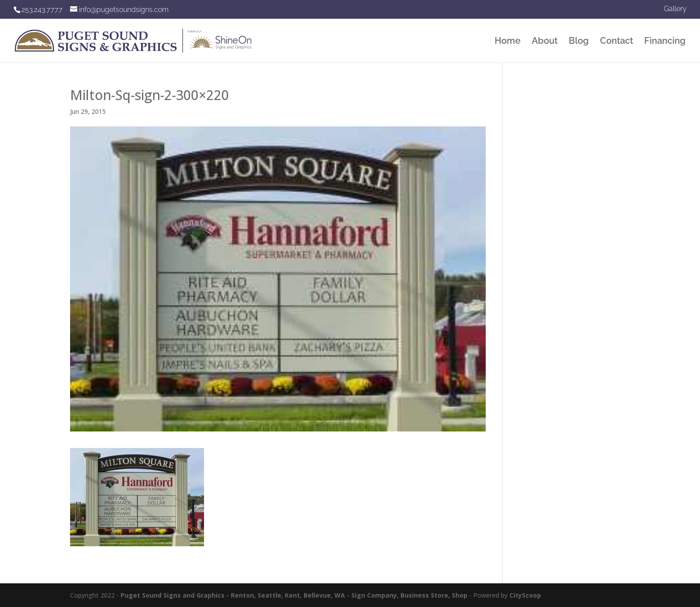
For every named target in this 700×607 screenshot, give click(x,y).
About (545, 42)
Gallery (675, 9)
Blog (579, 42)
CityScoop (525, 595)
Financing (665, 42)
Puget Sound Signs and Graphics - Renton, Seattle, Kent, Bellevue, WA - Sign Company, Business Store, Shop (294, 595)
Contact (617, 42)
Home (508, 42)
